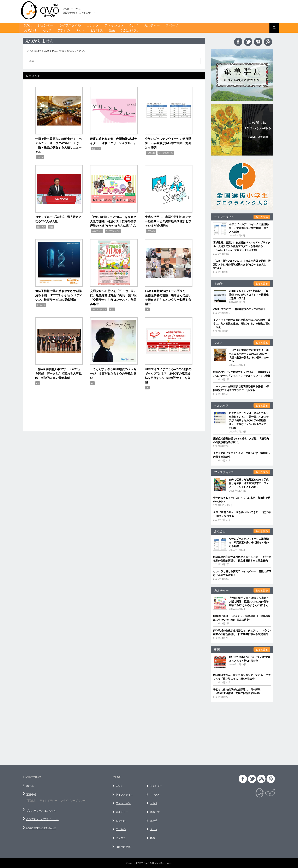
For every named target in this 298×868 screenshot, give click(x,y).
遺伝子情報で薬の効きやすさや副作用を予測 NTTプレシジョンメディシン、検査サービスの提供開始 (59, 295)
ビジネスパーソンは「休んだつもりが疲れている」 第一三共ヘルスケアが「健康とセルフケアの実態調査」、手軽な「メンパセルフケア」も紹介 (249, 420)
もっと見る (262, 217)
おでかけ (30, 30)
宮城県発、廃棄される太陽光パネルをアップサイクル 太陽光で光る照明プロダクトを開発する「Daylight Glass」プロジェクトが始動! (242, 246)
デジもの (64, 30)
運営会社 (31, 794)
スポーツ (172, 25)
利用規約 (31, 800)
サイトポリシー (48, 800)
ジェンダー (45, 25)
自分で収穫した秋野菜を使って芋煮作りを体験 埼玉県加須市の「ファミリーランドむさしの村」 (249, 483)
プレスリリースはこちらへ (41, 811)
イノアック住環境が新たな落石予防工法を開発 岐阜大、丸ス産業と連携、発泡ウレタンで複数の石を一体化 (242, 324)
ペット (80, 30)
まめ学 (47, 30)
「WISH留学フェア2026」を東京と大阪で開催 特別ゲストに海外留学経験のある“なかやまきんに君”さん (113, 221)
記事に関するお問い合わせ (41, 828)
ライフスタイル (70, 25)
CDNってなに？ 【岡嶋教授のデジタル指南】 (240, 309)
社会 (51, 227)
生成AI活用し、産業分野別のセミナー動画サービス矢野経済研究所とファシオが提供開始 (168, 221)
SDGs (28, 25)
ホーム (30, 786)
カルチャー (152, 25)
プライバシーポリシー (73, 800)
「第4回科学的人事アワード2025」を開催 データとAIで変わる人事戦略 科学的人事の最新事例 (58, 373)
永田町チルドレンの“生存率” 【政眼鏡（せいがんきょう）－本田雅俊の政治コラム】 (249, 295)
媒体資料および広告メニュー (42, 819)
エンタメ (93, 25)
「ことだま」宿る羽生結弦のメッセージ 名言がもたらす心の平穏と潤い (113, 373)
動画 (112, 30)
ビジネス (97, 30)
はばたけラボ (130, 30)
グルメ (134, 25)
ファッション (114, 25)
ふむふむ (151, 153)
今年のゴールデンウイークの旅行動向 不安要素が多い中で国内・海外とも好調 (168, 143)
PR (147, 309)
